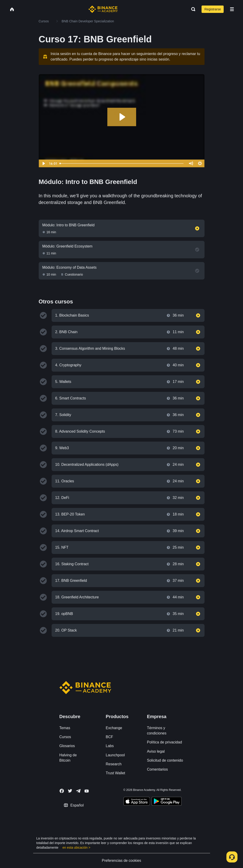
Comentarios (157, 769)
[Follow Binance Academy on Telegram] (78, 791)
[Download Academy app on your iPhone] (137, 802)
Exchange (114, 728)
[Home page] (103, 9)
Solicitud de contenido (165, 760)
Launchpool (115, 755)
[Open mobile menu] (232, 9)
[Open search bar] (192, 9)
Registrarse (213, 9)
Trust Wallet (115, 773)
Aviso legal (156, 751)
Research (114, 764)
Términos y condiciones (157, 731)
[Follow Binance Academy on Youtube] (87, 791)
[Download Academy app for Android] (167, 802)
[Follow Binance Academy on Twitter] (70, 791)
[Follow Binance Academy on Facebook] (62, 791)
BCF (109, 737)
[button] (232, 9)
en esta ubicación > (76, 848)
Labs (110, 746)
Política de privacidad (164, 742)
